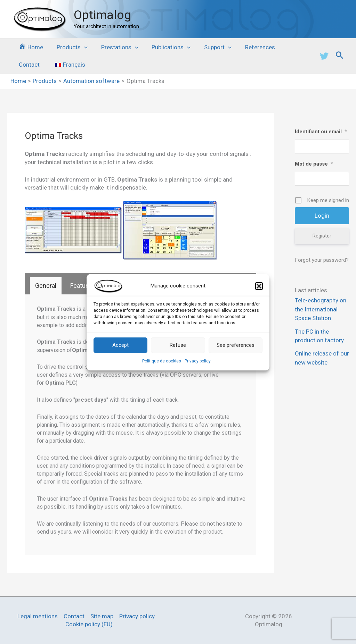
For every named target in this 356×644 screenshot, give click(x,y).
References (251, 47)
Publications (165, 47)
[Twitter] (324, 56)
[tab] (46, 286)
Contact (289, 47)
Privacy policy (198, 361)
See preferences (236, 345)
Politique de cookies (162, 361)
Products (70, 47)
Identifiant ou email (321, 132)
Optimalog (102, 15)
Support (211, 47)
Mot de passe (314, 164)
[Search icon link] (340, 56)
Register (322, 236)
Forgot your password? (322, 260)
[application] (82, 47)
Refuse (178, 345)
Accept (120, 345)
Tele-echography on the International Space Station (321, 310)
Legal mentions (38, 616)
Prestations (116, 47)
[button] (259, 286)
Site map (102, 616)
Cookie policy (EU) (89, 624)
